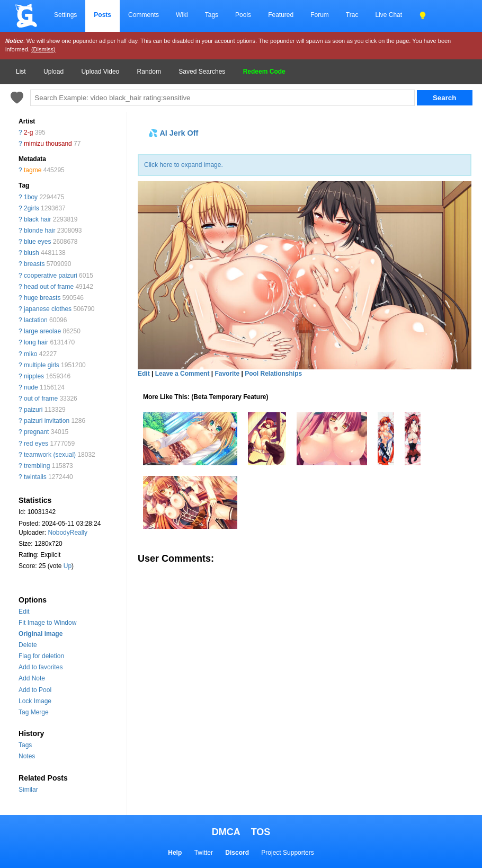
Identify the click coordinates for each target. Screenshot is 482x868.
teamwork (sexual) (50, 455)
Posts (102, 15)
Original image (41, 634)
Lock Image (35, 701)
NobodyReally (68, 533)
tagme (33, 170)
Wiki (182, 15)
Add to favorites (41, 667)
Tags (212, 15)
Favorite (227, 374)
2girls (32, 208)
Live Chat (389, 15)
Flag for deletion (41, 656)
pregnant (36, 432)
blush (32, 253)
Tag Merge (34, 712)
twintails (35, 477)
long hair (36, 342)
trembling (37, 466)
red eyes (36, 444)
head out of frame (49, 287)
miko (30, 354)
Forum (320, 15)
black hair (37, 219)
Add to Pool (35, 690)
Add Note (32, 678)
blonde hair (39, 231)
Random (149, 72)
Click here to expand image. (184, 165)
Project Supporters (287, 853)
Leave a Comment (182, 374)
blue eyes (37, 242)
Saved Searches (202, 72)
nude (31, 387)
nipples (34, 376)
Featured (281, 15)
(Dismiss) (43, 49)
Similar (28, 790)
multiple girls (42, 365)
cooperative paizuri (51, 276)
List (21, 72)
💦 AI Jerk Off (173, 133)
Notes (27, 756)
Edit (24, 612)
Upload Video (100, 72)
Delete (28, 645)
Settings (65, 15)
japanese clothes (48, 309)
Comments (144, 15)
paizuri (33, 410)
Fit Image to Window (47, 623)
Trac (352, 15)
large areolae (42, 331)
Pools (243, 15)
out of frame (41, 398)
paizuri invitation (47, 421)
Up (68, 566)
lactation (36, 320)
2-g (28, 132)
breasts (34, 264)
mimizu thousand (48, 144)
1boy (31, 197)
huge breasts (42, 298)
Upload (53, 72)
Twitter (204, 853)
